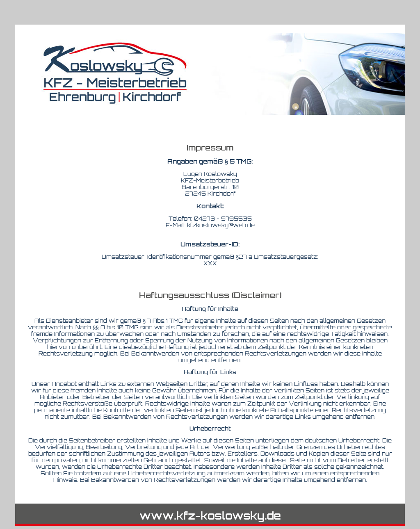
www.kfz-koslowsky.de (210, 515)
